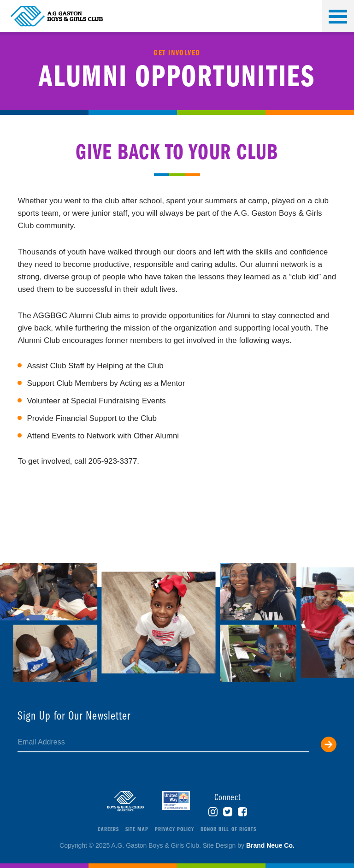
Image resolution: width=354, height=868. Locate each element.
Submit (329, 744)
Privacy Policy (175, 830)
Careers (108, 830)
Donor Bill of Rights (228, 830)
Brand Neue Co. (270, 845)
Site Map (137, 830)
